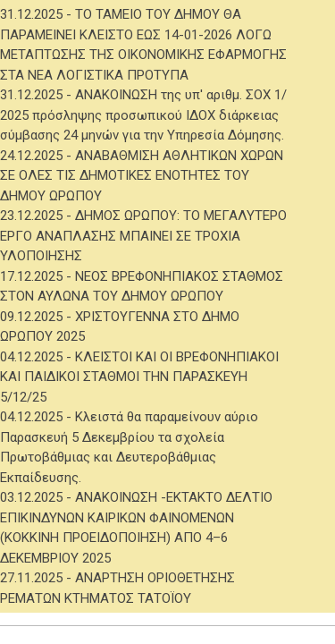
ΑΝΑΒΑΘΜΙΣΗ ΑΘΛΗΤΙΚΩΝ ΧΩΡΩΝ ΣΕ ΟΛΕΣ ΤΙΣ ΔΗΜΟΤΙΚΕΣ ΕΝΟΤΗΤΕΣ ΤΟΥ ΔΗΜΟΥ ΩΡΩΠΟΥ (142, 176)
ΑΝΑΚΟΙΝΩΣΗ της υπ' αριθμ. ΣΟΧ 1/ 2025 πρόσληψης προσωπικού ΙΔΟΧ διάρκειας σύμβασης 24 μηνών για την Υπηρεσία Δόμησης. (143, 115)
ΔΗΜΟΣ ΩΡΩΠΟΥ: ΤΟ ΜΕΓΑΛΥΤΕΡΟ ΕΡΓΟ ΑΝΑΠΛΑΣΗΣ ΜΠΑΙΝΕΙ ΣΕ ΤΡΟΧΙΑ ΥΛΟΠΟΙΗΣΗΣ (143, 236)
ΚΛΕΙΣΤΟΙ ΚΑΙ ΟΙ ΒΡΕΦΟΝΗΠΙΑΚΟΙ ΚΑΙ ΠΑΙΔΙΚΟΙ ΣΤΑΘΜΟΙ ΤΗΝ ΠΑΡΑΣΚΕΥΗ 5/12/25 (139, 377)
